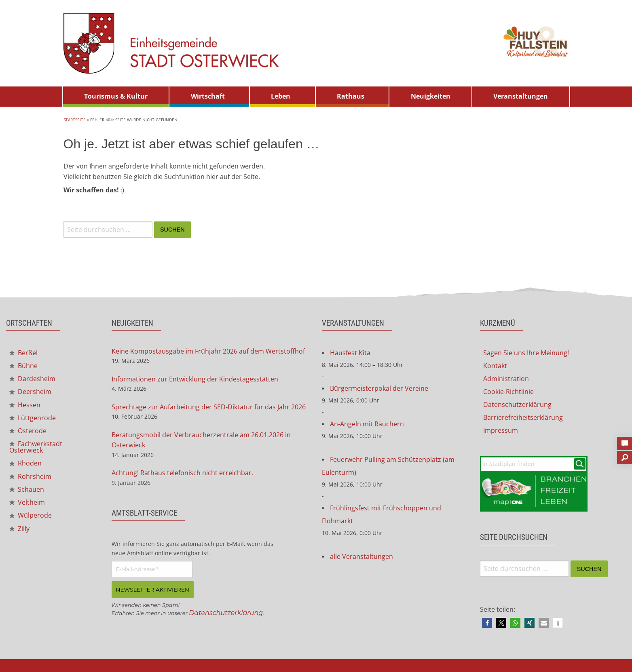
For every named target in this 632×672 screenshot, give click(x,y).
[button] (487, 623)
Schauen (27, 489)
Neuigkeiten (431, 96)
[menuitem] (116, 97)
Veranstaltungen (521, 96)
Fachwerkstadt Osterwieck (36, 447)
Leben (281, 96)
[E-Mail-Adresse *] (152, 569)
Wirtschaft (208, 96)
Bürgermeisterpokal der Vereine (379, 388)
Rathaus (351, 96)
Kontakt (495, 366)
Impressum (501, 430)
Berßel (23, 353)
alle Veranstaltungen (361, 556)
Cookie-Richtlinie (508, 392)
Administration (506, 379)
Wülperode (31, 515)
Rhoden (25, 463)
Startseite (75, 120)
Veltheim (27, 502)
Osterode (28, 431)
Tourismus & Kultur (116, 96)
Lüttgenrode (33, 418)
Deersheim (30, 392)
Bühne (23, 366)
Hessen (25, 405)
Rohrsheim (30, 476)
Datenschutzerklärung (226, 612)
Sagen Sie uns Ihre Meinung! (526, 353)
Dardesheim (32, 379)
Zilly (19, 529)
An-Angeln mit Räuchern (367, 424)
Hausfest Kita (350, 353)
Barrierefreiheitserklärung (523, 417)
